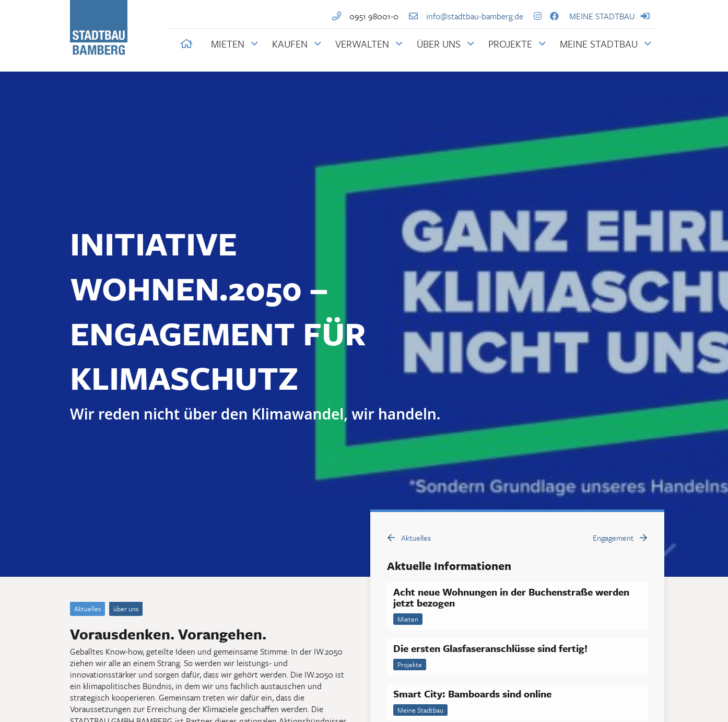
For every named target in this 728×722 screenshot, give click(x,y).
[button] (187, 44)
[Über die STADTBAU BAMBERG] (445, 44)
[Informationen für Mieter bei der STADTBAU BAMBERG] (234, 44)
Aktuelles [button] (409, 538)
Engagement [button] (620, 538)
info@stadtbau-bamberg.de (462, 16)
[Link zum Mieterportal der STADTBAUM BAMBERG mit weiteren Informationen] (606, 44)
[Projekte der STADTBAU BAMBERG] (517, 44)
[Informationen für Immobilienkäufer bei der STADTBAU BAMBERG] (297, 44)
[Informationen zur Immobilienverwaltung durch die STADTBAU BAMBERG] (369, 44)
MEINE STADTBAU (614, 16)
